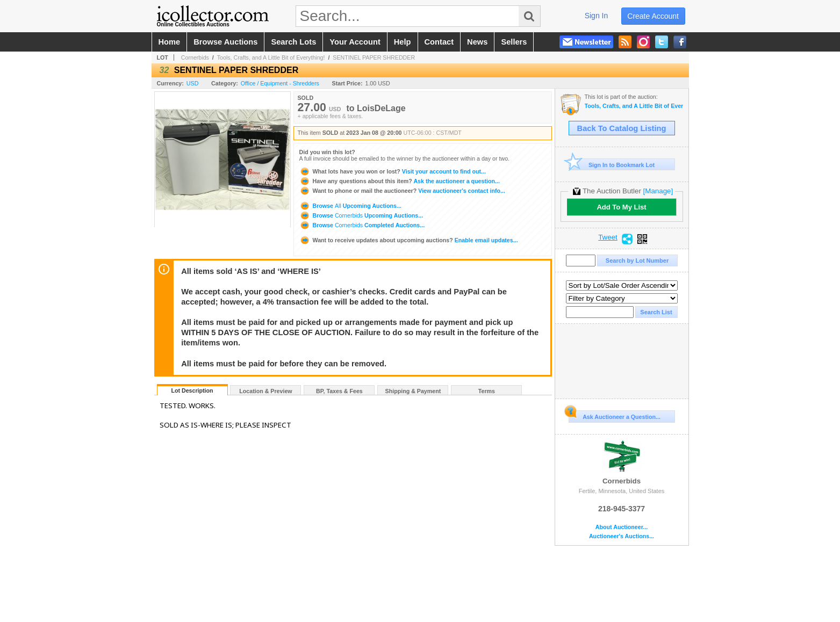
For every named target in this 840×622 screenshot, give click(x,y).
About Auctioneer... (622, 527)
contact (439, 42)
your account (355, 42)
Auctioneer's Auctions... (622, 536)
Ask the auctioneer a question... (400, 181)
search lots (293, 42)
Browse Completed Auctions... (362, 225)
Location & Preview (265, 391)
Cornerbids (195, 57)
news (477, 42)
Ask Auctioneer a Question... (615, 415)
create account (653, 16)
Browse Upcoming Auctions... (350, 206)
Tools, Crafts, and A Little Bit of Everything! (271, 57)
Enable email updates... (409, 240)
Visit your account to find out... (393, 171)
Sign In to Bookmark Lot (612, 165)
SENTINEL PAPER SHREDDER (374, 57)
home (170, 42)
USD (193, 83)
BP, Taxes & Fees (339, 391)
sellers (514, 42)
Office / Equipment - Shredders (280, 83)
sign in (597, 16)
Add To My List (621, 207)
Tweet (608, 237)
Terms (487, 391)
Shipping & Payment (413, 391)
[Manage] (658, 191)
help (403, 42)
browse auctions (225, 42)
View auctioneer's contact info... (402, 191)
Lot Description (192, 390)
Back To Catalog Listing (622, 128)
